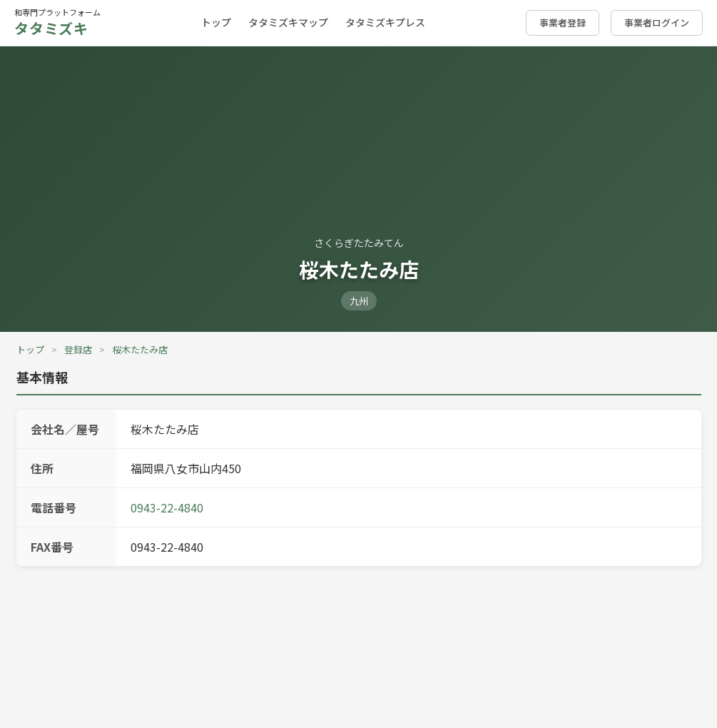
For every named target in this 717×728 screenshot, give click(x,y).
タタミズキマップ (288, 22)
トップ (216, 22)
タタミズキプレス (385, 22)
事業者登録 (563, 22)
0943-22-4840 (167, 507)
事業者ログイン (657, 22)
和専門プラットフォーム (57, 22)
